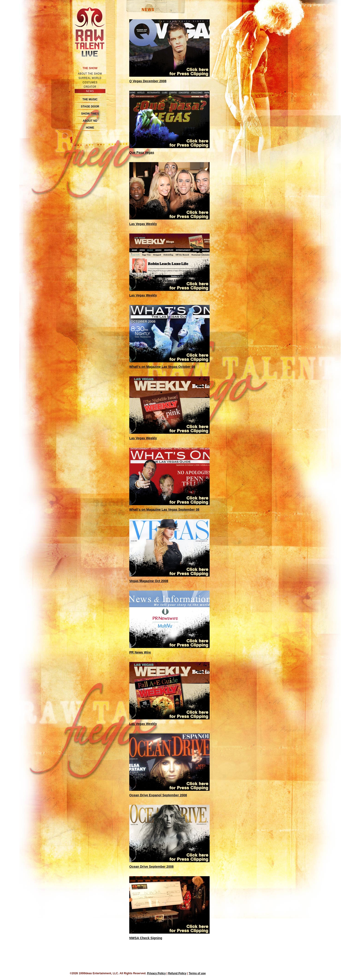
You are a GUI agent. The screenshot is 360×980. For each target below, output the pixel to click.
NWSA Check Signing (146, 938)
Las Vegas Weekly (143, 224)
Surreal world (90, 78)
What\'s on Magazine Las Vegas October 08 (162, 367)
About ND (90, 121)
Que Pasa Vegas (142, 152)
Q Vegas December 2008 (148, 81)
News (90, 91)
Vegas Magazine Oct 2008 (149, 581)
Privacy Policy (156, 973)
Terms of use (197, 973)
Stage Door (90, 107)
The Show (90, 68)
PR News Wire (140, 652)
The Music (90, 99)
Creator (90, 87)
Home (90, 128)
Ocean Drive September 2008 (151, 867)
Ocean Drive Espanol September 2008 (158, 795)
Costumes (90, 82)
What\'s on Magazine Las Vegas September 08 (164, 510)
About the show (90, 74)
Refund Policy (177, 973)
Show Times (90, 114)
